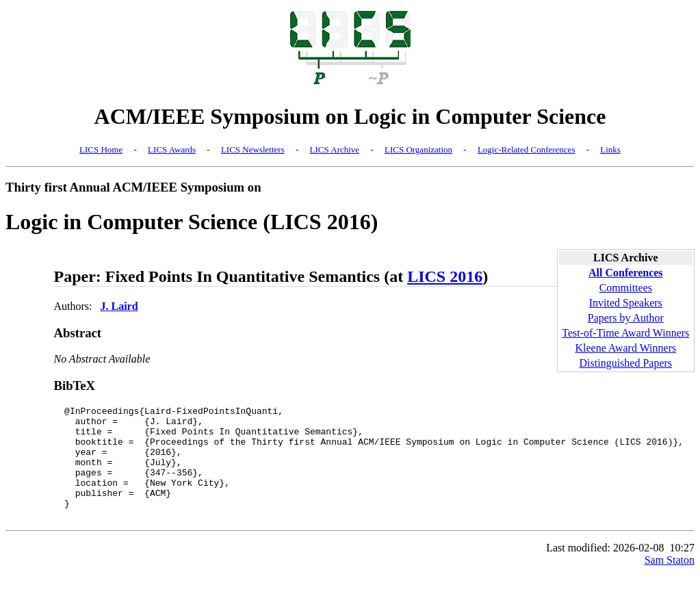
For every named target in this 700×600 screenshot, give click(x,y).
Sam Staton (670, 583)
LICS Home (101, 149)
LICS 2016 (445, 276)
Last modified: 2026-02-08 (605, 570)
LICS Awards (172, 149)
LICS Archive (335, 149)
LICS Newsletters (253, 149)
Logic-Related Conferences (527, 149)
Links (610, 149)
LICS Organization (418, 149)
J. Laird (119, 306)
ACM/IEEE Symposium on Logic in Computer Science (350, 116)
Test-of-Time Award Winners (625, 333)
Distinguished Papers (626, 363)
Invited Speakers (626, 303)
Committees (626, 288)
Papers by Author (626, 318)
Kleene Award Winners (625, 348)
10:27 (682, 570)
